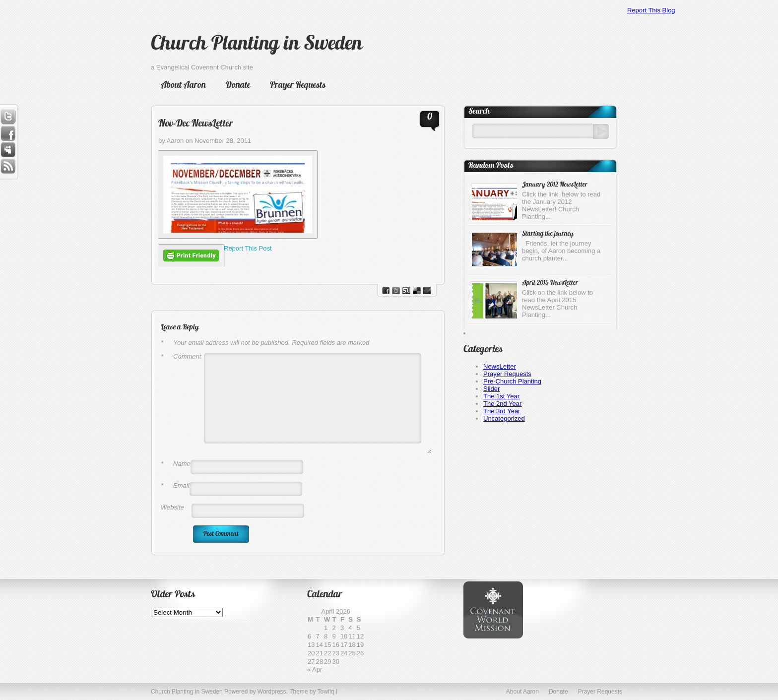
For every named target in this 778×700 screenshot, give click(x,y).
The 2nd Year (502, 404)
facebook (386, 290)
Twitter (8, 117)
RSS (8, 167)
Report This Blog (651, 10)
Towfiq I (328, 692)
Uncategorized (504, 418)
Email (175, 485)
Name (176, 464)
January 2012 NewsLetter (555, 185)
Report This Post (248, 248)
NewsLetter (500, 366)
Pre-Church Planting (512, 381)
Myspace (8, 150)
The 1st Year (501, 396)
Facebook (8, 133)
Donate (238, 86)
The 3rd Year (502, 411)
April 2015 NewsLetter (550, 283)
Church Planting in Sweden (257, 45)
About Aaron (183, 86)
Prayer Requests (298, 86)
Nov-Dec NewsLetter (196, 124)
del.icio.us (417, 290)
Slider (491, 389)
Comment (181, 356)
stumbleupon (406, 290)
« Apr (315, 669)
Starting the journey (548, 234)
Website (172, 507)
